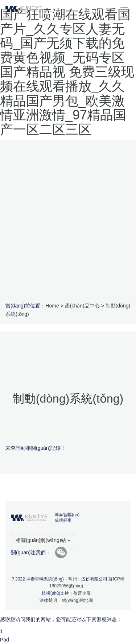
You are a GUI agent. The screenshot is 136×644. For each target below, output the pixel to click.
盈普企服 (82, 593)
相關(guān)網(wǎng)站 (43, 540)
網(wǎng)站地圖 (77, 600)
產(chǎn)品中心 (82, 306)
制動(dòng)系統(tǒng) (68, 399)
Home (52, 306)
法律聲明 (48, 600)
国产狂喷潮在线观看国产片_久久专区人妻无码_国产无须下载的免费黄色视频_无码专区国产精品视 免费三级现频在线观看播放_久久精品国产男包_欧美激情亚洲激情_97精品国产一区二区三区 (67, 72)
